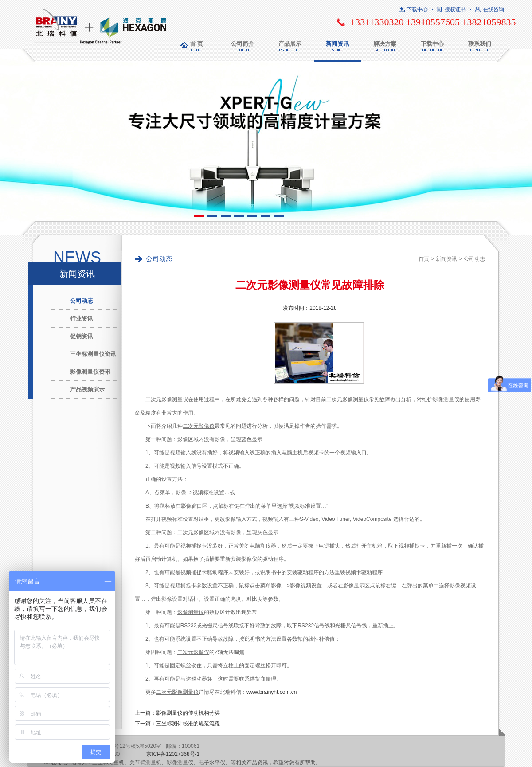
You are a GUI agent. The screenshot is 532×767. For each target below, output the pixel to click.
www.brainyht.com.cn (272, 692)
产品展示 (290, 44)
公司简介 (243, 44)
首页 (424, 259)
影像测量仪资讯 (90, 372)
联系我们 (480, 44)
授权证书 (455, 9)
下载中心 (417, 9)
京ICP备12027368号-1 (173, 754)
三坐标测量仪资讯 (93, 354)
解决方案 (385, 44)
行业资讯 (82, 319)
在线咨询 (493, 9)
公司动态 (82, 301)
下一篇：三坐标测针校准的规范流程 (177, 724)
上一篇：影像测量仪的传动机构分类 (177, 713)
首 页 (197, 44)
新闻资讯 (337, 44)
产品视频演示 (87, 389)
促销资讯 (82, 336)
